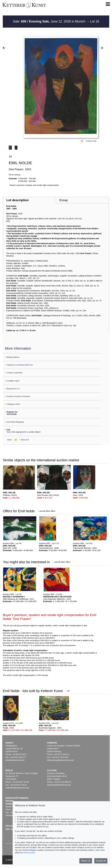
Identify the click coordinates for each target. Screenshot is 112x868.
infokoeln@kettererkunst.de (59, 785)
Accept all (101, 861)
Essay (64, 200)
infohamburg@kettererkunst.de (60, 760)
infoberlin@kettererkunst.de (17, 788)
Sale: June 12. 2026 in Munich (49, 21)
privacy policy (29, 853)
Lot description (18, 200)
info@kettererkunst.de (15, 760)
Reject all (86, 861)
